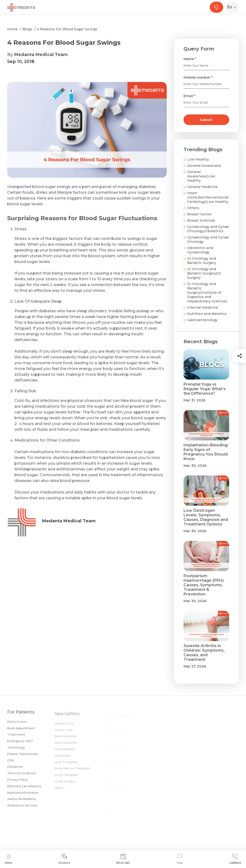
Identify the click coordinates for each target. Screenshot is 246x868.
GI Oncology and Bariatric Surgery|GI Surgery (204, 273)
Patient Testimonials (22, 757)
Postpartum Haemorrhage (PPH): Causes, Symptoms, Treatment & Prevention (204, 585)
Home (12, 29)
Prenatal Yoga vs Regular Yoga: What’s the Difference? (205, 389)
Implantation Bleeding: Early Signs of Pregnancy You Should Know (206, 452)
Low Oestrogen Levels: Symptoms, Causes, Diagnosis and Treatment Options (206, 517)
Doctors (64, 859)
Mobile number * (198, 77)
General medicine (202, 187)
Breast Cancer (200, 214)
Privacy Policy (17, 783)
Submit (206, 120)
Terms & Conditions (22, 776)
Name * (190, 59)
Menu (9, 859)
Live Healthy (198, 159)
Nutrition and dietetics (207, 314)
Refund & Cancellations (24, 789)
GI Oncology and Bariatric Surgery (202, 261)
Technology (16, 750)
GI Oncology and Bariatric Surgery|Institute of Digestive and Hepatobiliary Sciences (207, 293)
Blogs (27, 29)
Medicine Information (23, 795)
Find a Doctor (17, 725)
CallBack (235, 859)
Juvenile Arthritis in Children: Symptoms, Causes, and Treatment (204, 653)
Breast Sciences (201, 220)
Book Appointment (21, 731)
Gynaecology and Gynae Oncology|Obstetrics (208, 229)
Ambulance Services (22, 808)
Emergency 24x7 (20, 744)
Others (193, 208)
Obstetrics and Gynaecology (200, 250)
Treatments (16, 737)
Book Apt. (123, 859)
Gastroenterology (202, 320)
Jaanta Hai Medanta (22, 802)
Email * (189, 96)
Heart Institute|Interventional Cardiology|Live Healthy (208, 197)
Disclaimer (15, 770)
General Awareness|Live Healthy (201, 176)
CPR (10, 763)
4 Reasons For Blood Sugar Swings (67, 29)
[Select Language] (233, 7)
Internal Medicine (203, 307)
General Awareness (204, 166)
